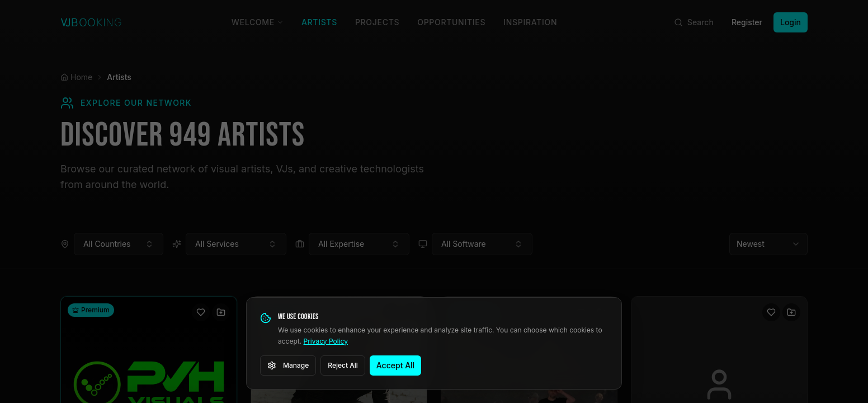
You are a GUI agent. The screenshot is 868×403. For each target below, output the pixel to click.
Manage (288, 365)
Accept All (395, 365)
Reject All (343, 365)
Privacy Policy (326, 341)
